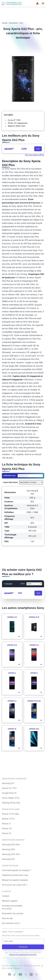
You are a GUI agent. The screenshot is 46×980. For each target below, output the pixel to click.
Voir (38, 149)
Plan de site (7, 918)
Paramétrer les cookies (13, 913)
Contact (6, 896)
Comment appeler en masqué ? (16, 870)
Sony (21, 23)
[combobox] (30, 476)
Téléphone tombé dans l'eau (15, 875)
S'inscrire (23, 947)
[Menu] (43, 3)
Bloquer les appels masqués (15, 880)
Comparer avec (9, 476)
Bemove (17, 968)
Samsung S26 (8, 849)
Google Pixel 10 (9, 793)
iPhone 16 (6, 833)
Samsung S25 (8, 859)
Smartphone (13, 23)
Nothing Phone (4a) (11, 803)
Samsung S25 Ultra (11, 854)
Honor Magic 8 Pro (11, 798)
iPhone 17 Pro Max (11, 814)
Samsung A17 (8, 783)
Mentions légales (10, 901)
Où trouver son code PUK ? (15, 885)
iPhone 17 (6, 824)
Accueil (5, 23)
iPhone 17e (7, 828)
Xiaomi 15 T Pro (9, 788)
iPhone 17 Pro (8, 819)
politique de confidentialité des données (23, 955)
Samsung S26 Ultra (11, 844)
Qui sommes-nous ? (11, 923)
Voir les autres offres (34, 155)
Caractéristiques (10, 482)
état (23, 584)
